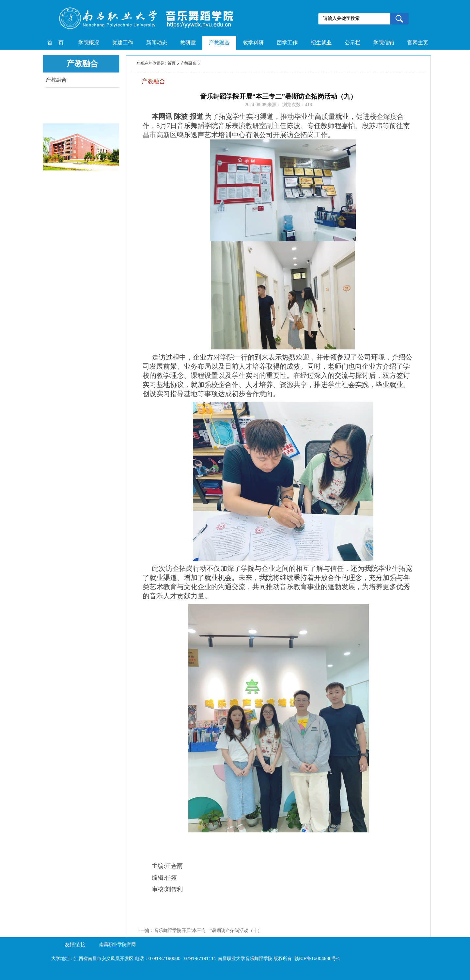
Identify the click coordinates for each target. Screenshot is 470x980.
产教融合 (188, 63)
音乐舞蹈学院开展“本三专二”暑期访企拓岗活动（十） (208, 930)
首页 (171, 63)
